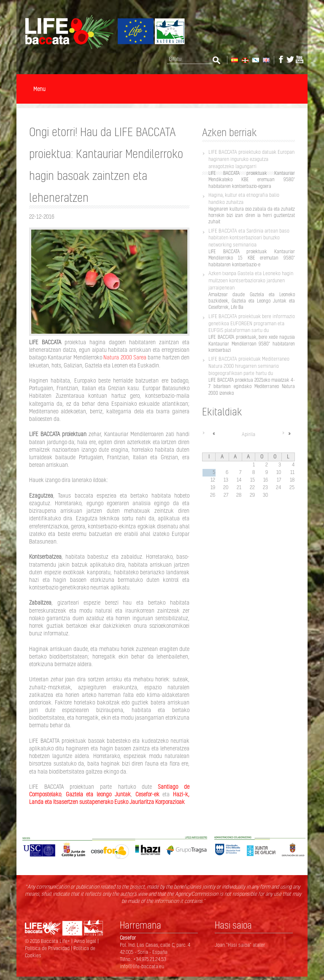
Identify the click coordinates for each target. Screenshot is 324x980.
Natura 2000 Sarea (125, 357)
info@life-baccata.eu (142, 966)
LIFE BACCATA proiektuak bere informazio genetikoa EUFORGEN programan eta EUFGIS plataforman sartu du (252, 323)
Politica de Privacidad (48, 948)
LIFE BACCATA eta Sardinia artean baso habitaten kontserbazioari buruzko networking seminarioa (249, 238)
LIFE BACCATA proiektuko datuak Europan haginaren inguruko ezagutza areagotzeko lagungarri (251, 159)
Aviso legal (86, 941)
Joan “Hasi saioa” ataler (240, 945)
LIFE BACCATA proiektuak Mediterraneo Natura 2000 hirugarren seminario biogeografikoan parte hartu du (249, 366)
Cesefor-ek (147, 794)
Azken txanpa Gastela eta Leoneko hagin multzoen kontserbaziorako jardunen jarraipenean (251, 280)
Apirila (248, 434)
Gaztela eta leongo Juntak (98, 794)
